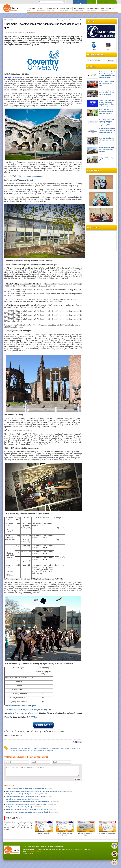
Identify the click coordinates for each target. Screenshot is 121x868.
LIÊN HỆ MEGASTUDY (18, 713)
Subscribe (111, 61)
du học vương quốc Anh (23, 748)
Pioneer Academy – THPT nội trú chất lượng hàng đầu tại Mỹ (107, 149)
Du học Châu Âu (66, 9)
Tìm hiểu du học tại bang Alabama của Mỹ (23, 799)
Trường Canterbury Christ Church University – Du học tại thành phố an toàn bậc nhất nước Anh (39, 791)
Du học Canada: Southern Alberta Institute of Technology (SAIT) (29, 789)
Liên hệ (107, 2)
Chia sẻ (100, 2)
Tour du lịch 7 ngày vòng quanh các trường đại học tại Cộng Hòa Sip (31, 809)
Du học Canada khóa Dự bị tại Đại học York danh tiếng (26, 794)
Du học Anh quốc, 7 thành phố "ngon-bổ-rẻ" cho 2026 (107, 83)
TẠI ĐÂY (34, 717)
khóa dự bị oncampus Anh (46, 750)
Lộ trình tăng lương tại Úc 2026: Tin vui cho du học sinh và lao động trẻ (107, 93)
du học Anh (12, 748)
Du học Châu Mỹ (79, 9)
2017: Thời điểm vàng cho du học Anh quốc (25, 176)
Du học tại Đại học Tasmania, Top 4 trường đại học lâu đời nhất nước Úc (32, 812)
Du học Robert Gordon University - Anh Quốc (24, 807)
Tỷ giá (94, 46)
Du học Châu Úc (93, 9)
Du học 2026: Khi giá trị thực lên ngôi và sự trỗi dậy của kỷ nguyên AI (31, 804)
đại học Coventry (55, 748)
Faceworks (32, 853)
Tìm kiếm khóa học (81, 2)
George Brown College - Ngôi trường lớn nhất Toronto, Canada (29, 796)
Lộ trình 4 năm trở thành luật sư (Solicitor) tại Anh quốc (106, 140)
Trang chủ (31, 9)
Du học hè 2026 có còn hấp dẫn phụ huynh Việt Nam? (106, 159)
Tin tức (41, 9)
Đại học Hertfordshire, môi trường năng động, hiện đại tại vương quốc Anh (33, 802)
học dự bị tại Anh (33, 750)
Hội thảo (92, 2)
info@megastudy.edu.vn (34, 851)
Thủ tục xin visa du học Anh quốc (22, 706)
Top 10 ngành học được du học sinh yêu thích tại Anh (29, 709)
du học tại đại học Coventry (68, 748)
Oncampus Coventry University (40, 748)
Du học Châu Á (52, 9)
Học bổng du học (108, 9)
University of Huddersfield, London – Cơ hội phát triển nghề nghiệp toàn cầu (107, 131)
